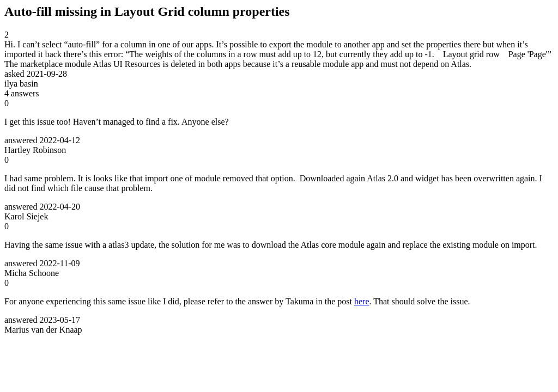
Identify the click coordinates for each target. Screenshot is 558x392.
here (362, 301)
